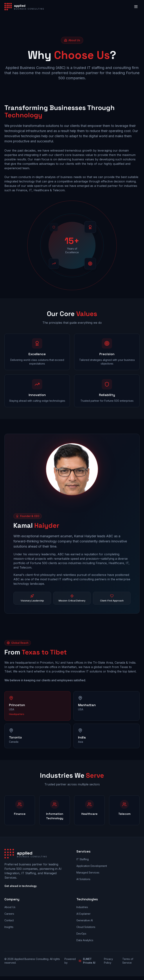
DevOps (81, 934)
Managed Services (88, 872)
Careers (9, 914)
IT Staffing (83, 859)
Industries (82, 907)
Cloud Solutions (86, 927)
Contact (9, 920)
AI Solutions (83, 879)
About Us (10, 907)
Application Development (92, 866)
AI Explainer (83, 914)
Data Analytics (85, 940)
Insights (9, 927)
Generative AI (85, 920)
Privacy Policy (108, 961)
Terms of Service (128, 961)
